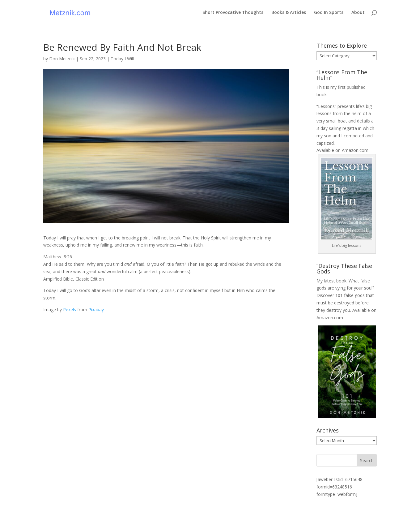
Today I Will (122, 59)
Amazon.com (355, 150)
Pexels (70, 310)
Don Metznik (62, 59)
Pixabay (96, 310)
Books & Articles (289, 13)
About (358, 13)
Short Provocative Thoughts (233, 13)
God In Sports (329, 13)
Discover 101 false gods (341, 295)
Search (367, 460)
